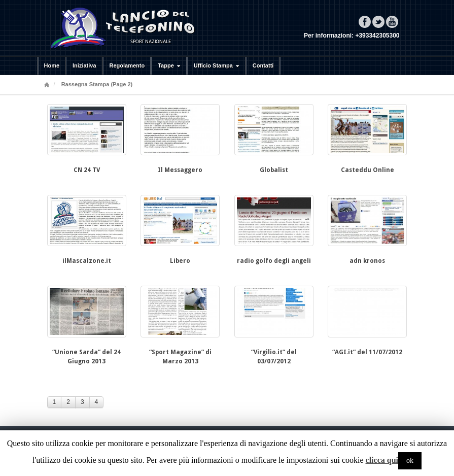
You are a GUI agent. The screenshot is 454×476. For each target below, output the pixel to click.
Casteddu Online (368, 170)
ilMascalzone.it (87, 261)
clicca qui (382, 460)
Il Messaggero (180, 170)
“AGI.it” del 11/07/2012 (367, 352)
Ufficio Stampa (218, 65)
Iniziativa (84, 65)
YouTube (392, 22)
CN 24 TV (87, 170)
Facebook (365, 22)
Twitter (378, 22)
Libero (180, 261)
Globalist (274, 170)
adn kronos (367, 261)
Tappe (170, 65)
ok (410, 461)
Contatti (263, 65)
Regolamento (127, 65)
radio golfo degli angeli (274, 261)
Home (52, 65)
